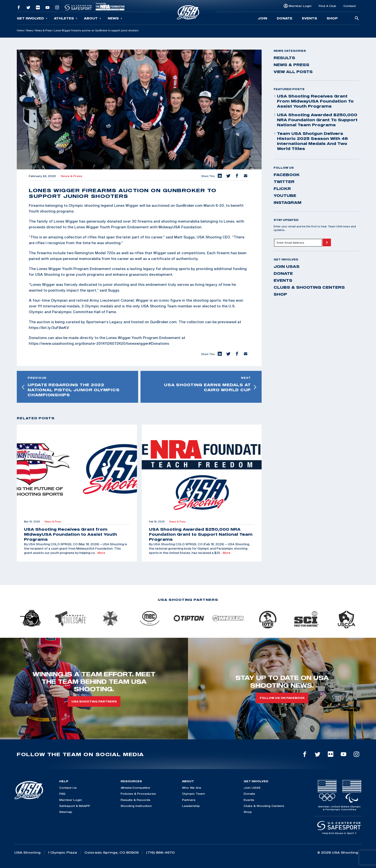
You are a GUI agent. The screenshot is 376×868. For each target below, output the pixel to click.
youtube (285, 195)
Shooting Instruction (136, 806)
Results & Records (135, 800)
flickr (282, 189)
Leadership (191, 806)
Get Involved (32, 18)
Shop (332, 18)
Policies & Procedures (138, 794)
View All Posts (293, 72)
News (115, 18)
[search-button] (357, 19)
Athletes (66, 18)
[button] (219, 176)
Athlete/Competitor (135, 788)
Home (20, 30)
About (93, 18)
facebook (287, 175)
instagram (288, 202)
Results (284, 58)
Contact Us (68, 788)
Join (262, 18)
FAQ (62, 794)
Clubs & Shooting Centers (309, 287)
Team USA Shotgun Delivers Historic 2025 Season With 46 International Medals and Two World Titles (311, 141)
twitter (284, 182)
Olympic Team (194, 794)
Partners (189, 800)
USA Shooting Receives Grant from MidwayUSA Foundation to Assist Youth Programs (314, 101)
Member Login (300, 6)
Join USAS (287, 266)
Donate (285, 18)
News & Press (43, 30)
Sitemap (66, 812)
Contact (350, 6)
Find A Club (327, 6)
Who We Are (192, 788)
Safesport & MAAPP (75, 806)
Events (309, 18)
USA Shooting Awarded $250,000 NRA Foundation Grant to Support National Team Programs (316, 120)
